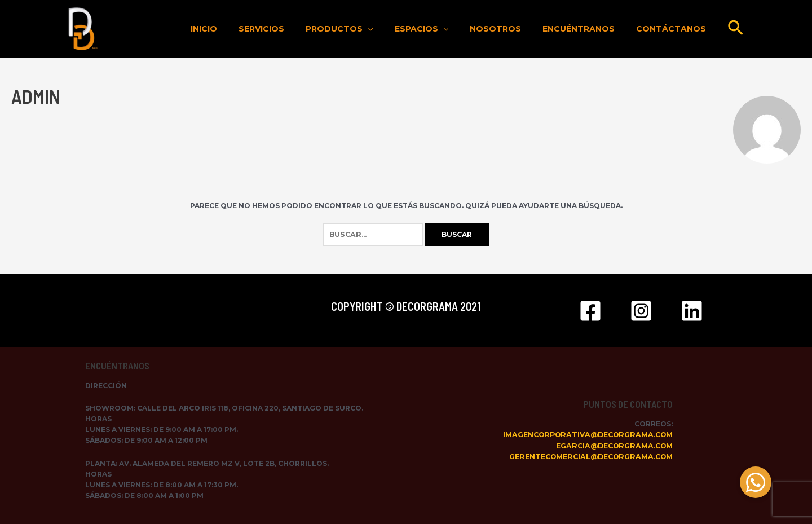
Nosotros (509, 29)
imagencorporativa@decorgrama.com (588, 435)
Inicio (240, 29)
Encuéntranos (587, 29)
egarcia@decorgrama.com (614, 446)
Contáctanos (674, 29)
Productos (365, 29)
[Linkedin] (692, 311)
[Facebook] (590, 311)
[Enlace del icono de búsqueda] (736, 29)
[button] (756, 482)
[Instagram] (641, 311)
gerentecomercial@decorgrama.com (591, 457)
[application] (393, 29)
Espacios (441, 29)
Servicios (292, 29)
